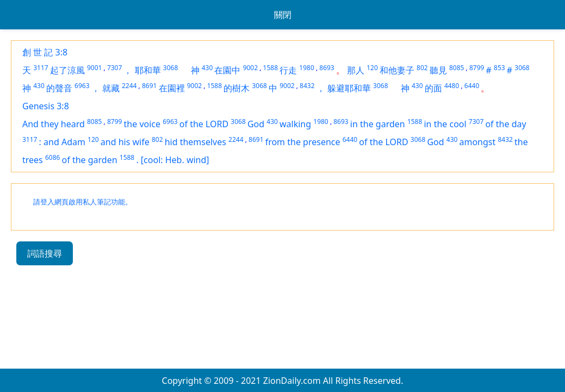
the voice (142, 124)
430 (207, 68)
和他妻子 (397, 70)
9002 (250, 68)
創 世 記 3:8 (45, 52)
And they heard (54, 124)
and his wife (125, 142)
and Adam (64, 142)
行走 (288, 70)
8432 (307, 86)
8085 (457, 68)
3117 (41, 68)
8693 (327, 68)
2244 (129, 86)
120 (372, 68)
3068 (170, 68)
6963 (82, 86)
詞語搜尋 (45, 253)
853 (499, 68)
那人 (356, 70)
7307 (114, 68)
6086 (52, 157)
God (256, 124)
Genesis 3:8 (46, 106)
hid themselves (195, 142)
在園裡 (172, 88)
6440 (472, 86)
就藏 (111, 88)
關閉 (283, 15)
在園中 (227, 70)
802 (422, 68)
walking (295, 124)
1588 (271, 68)
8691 (149, 86)
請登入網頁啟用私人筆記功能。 (83, 202)
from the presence (303, 142)
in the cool (445, 124)
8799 (477, 68)
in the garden (378, 124)
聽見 (438, 70)
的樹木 (237, 88)
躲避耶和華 (349, 88)
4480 (452, 86)
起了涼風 (67, 70)
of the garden (90, 160)
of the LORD (204, 124)
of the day (505, 124)
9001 (94, 68)
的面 (433, 88)
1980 (306, 68)
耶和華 (148, 70)
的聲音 (59, 88)
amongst (478, 142)
